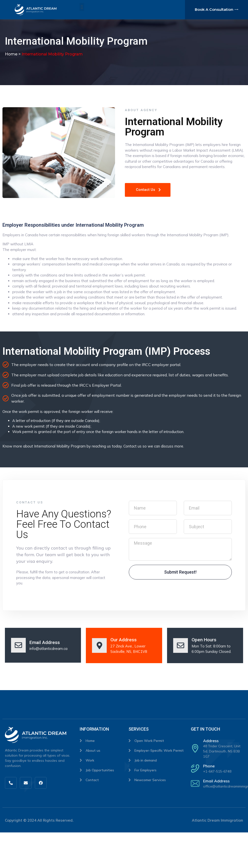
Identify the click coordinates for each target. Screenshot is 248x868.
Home (11, 54)
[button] (82, 7)
